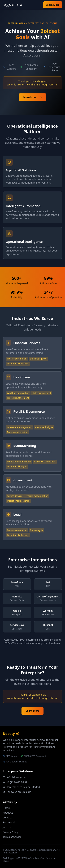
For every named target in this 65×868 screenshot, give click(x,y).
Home (6, 808)
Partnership (9, 822)
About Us (8, 813)
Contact (7, 817)
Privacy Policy (10, 832)
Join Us (7, 827)
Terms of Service (12, 837)
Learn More (53, 5)
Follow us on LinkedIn (19, 792)
